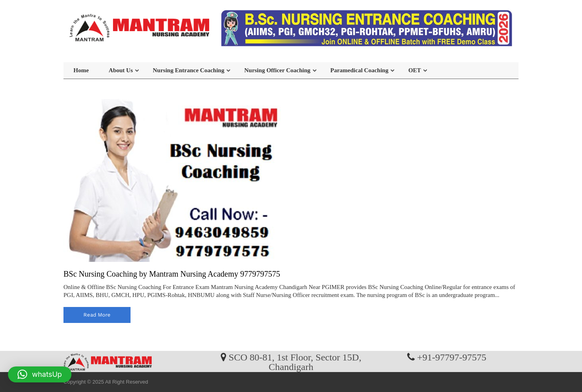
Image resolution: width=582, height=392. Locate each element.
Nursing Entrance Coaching (189, 70)
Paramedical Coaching (359, 70)
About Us (121, 70)
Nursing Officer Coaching (277, 70)
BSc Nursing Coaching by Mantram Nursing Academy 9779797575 (172, 274)
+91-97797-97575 (452, 357)
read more (97, 315)
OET (415, 70)
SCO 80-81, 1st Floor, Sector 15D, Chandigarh (295, 362)
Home (81, 70)
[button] (40, 374)
